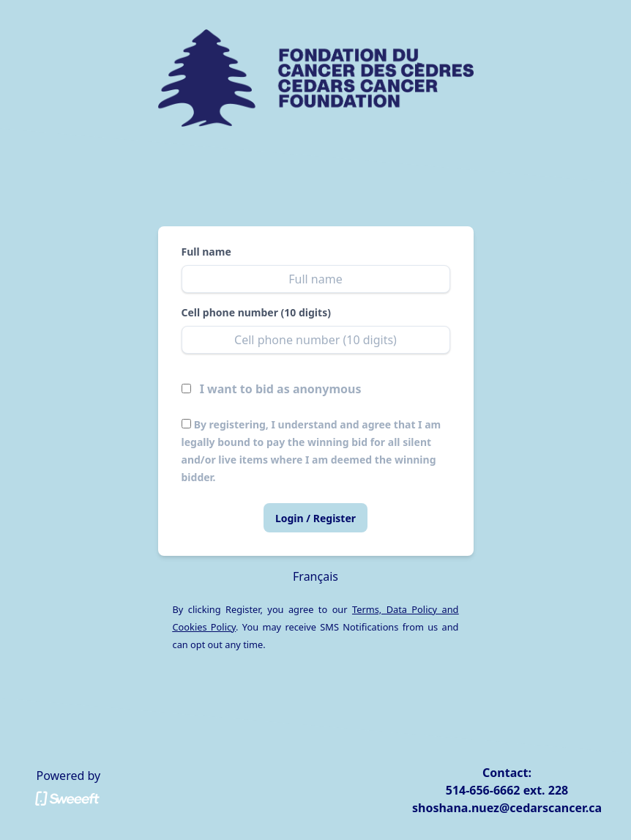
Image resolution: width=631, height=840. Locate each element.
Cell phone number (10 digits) (256, 312)
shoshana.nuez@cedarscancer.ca (507, 808)
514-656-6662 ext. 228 (507, 790)
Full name (206, 252)
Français (315, 576)
